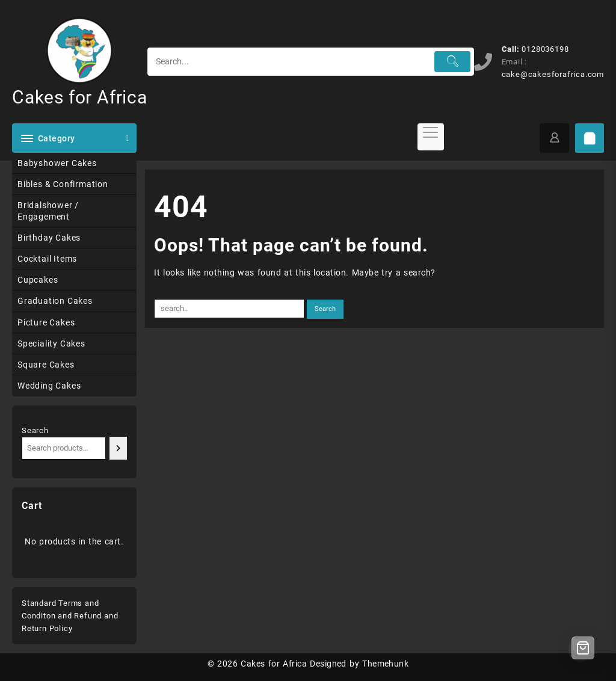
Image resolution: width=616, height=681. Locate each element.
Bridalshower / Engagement (48, 211)
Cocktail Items (47, 259)
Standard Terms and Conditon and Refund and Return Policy (70, 616)
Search (35, 430)
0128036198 (545, 49)
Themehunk (385, 664)
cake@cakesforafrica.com (553, 74)
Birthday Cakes (49, 238)
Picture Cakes (46, 322)
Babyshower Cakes (57, 163)
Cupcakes (38, 280)
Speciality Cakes (51, 344)
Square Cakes (46, 365)
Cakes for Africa (80, 97)
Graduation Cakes (55, 301)
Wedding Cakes (49, 386)
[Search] (118, 448)
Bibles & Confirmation (63, 184)
